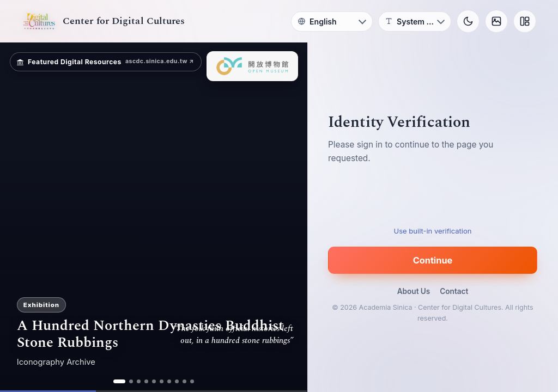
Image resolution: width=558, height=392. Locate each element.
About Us (414, 291)
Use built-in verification (433, 231)
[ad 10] (192, 381)
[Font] (415, 22)
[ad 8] (177, 381)
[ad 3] (139, 381)
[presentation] (433, 199)
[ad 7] (169, 381)
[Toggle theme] (468, 21)
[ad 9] (184, 381)
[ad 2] (131, 381)
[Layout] (525, 21)
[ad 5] (154, 381)
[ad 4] (146, 381)
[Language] (332, 22)
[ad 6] (162, 381)
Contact (454, 291)
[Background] (496, 21)
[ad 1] (119, 381)
